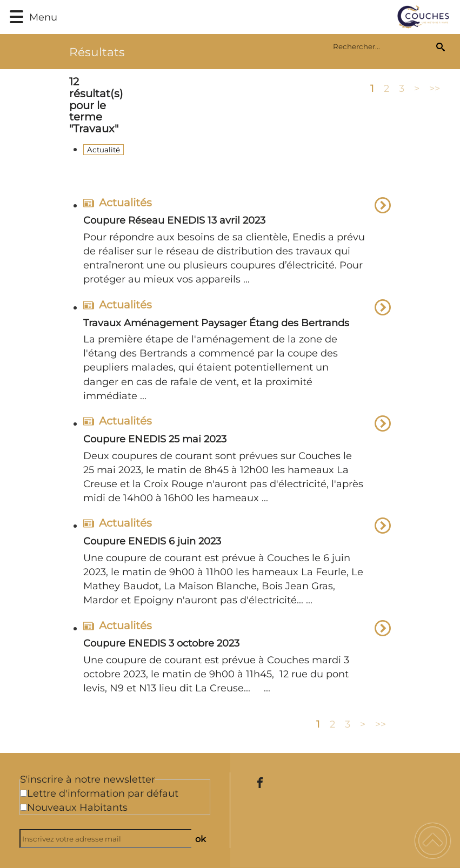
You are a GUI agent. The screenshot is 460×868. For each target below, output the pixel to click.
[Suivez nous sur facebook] (260, 783)
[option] (237, 243)
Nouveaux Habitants (77, 808)
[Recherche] (441, 46)
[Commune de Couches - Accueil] (259, 17)
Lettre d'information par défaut (103, 793)
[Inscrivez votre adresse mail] (110, 839)
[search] (382, 46)
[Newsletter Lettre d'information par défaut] (24, 793)
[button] (16, 17)
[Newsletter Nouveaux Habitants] (24, 807)
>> (435, 88)
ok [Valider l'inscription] (201, 839)
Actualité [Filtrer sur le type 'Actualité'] (104, 150)
